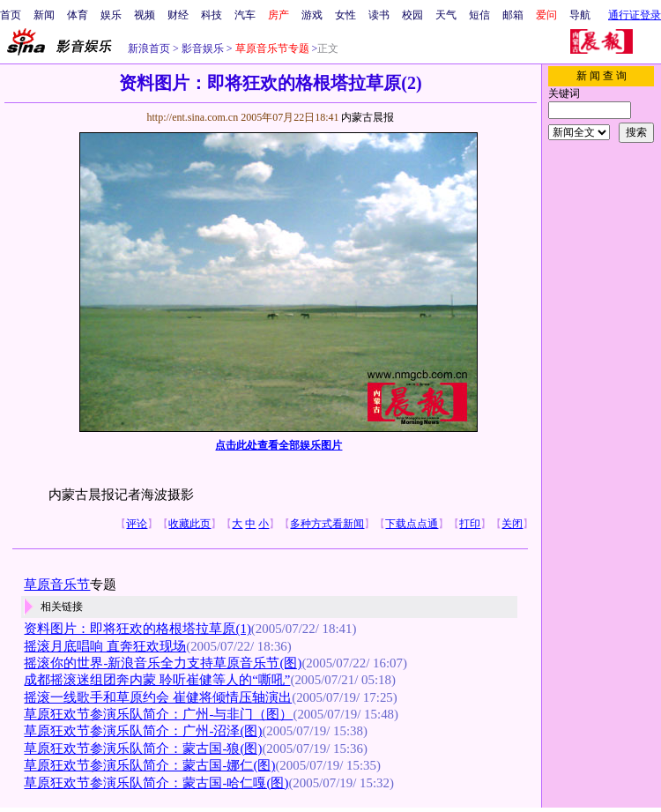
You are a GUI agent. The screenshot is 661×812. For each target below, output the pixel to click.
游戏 (312, 15)
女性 (345, 15)
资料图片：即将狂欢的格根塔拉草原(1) (137, 629)
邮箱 (513, 15)
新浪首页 (149, 48)
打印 (470, 524)
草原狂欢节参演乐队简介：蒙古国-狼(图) (143, 749)
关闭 (512, 524)
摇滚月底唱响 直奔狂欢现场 (105, 646)
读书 (379, 15)
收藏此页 (189, 524)
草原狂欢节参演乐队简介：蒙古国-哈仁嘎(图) (156, 783)
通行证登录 (635, 15)
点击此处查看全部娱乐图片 (279, 445)
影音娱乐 (203, 48)
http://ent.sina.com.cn (193, 117)
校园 (412, 15)
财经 (178, 15)
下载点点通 (412, 524)
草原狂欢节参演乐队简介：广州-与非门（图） (158, 714)
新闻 (44, 15)
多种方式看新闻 (327, 524)
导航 (580, 15)
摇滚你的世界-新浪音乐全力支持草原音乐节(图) (163, 663)
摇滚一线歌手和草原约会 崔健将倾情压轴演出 (158, 697)
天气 (446, 15)
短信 (479, 15)
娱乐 (111, 15)
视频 (145, 15)
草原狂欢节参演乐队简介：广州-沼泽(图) (143, 731)
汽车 (245, 15)
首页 (11, 15)
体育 (78, 15)
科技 (212, 15)
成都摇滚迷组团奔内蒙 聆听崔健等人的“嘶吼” (157, 680)
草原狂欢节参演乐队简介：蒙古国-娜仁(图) (149, 765)
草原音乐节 (57, 585)
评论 (137, 524)
